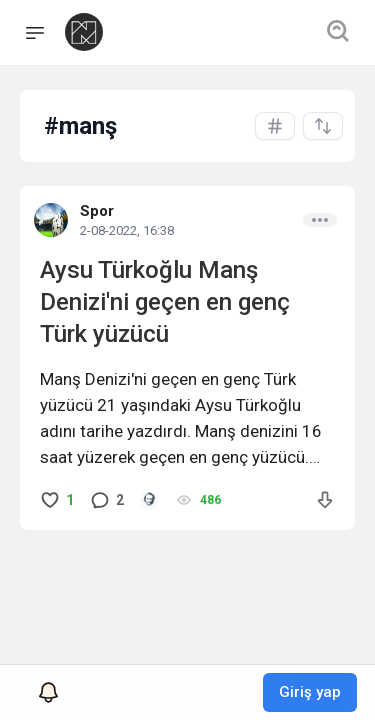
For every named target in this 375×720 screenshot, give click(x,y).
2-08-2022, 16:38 (127, 230)
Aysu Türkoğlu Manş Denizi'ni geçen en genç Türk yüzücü (165, 302)
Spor (97, 211)
